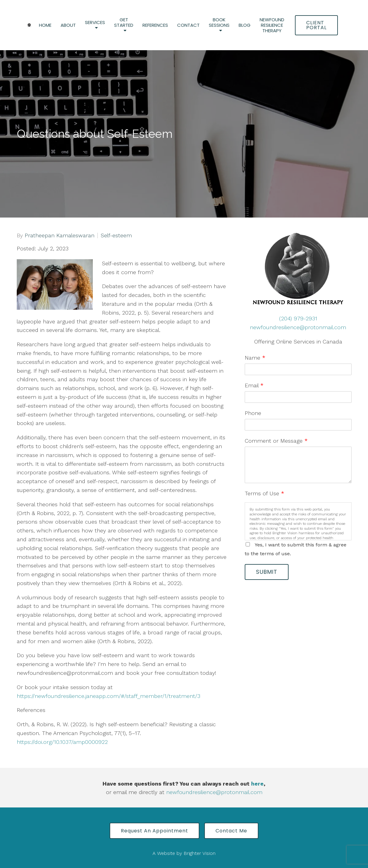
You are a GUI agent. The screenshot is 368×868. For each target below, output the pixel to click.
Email (254, 385)
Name (255, 358)
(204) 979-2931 (298, 318)
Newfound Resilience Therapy (272, 25)
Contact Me (231, 831)
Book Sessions (219, 23)
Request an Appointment (154, 831)
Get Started (124, 23)
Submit (267, 572)
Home (45, 25)
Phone (253, 413)
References (155, 25)
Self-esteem (116, 235)
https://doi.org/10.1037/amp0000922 (62, 742)
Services (95, 23)
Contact (188, 25)
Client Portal (316, 25)
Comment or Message (276, 441)
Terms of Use (265, 493)
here (257, 784)
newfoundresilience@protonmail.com (298, 327)
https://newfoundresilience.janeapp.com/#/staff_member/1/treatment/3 (109, 696)
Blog (245, 25)
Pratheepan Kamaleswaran (60, 235)
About (68, 25)
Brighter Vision (200, 853)
